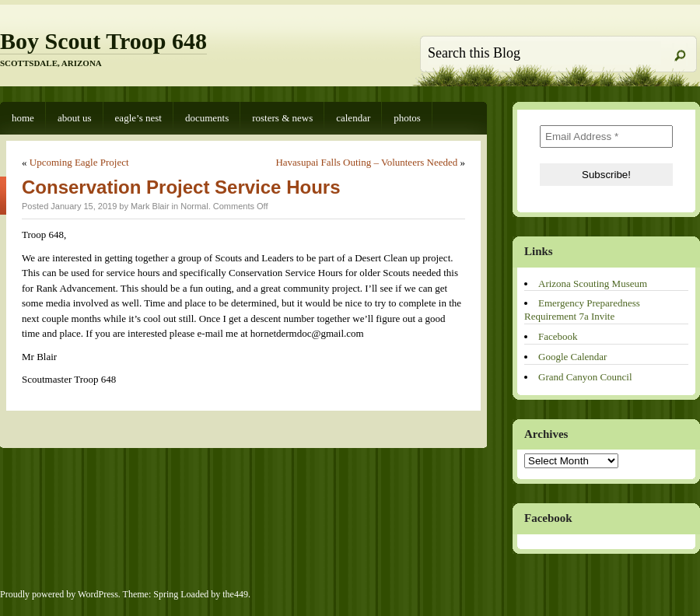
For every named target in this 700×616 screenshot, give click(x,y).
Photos (407, 118)
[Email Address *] (606, 136)
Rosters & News (282, 118)
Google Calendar (572, 357)
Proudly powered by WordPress (59, 594)
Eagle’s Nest (138, 118)
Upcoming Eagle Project (79, 162)
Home (23, 118)
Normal (194, 206)
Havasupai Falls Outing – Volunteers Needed (366, 162)
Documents (207, 118)
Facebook (558, 336)
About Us (75, 118)
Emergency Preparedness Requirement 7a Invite (582, 310)
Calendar (353, 118)
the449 (235, 594)
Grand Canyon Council (585, 377)
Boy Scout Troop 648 (103, 41)
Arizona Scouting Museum (593, 283)
